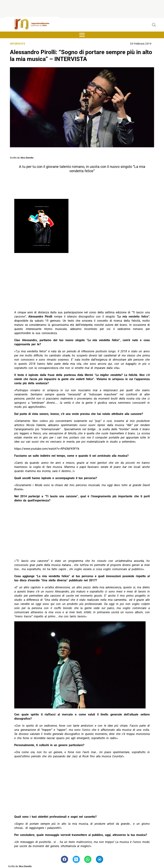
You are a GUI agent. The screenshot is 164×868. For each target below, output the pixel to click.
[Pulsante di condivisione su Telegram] (100, 859)
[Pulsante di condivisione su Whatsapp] (88, 859)
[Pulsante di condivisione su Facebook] (64, 859)
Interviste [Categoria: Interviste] (18, 44)
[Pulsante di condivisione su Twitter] (76, 859)
